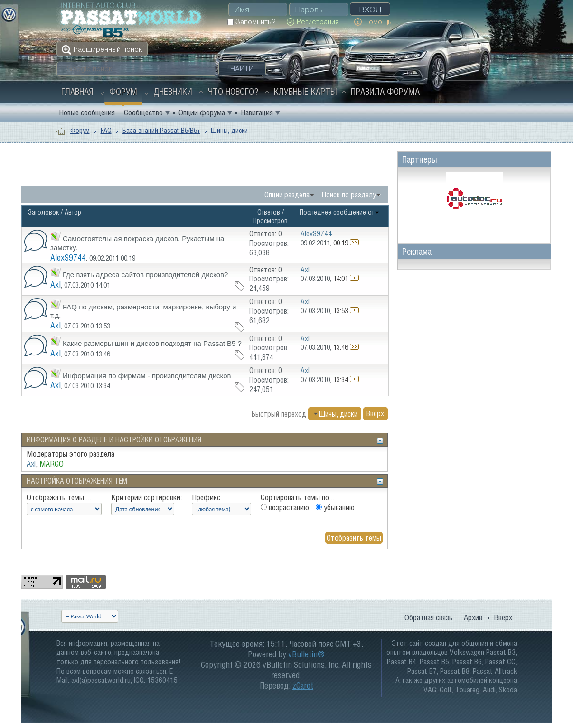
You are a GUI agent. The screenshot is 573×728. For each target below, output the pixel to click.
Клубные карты (305, 92)
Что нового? (233, 92)
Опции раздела (287, 195)
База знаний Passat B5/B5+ (161, 130)
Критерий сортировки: (147, 497)
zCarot (303, 686)
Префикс (206, 497)
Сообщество (143, 112)
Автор (73, 212)
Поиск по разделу (349, 195)
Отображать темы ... (59, 497)
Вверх (375, 414)
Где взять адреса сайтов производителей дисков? (145, 275)
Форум (123, 92)
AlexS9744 (68, 257)
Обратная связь (428, 617)
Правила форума (385, 92)
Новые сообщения (87, 112)
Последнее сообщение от (340, 212)
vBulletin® (306, 654)
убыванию (335, 507)
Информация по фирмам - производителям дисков (147, 376)
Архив (473, 617)
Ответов (269, 212)
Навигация (257, 112)
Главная (77, 92)
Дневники (173, 92)
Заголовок (43, 212)
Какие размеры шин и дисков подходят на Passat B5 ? (152, 343)
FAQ (106, 130)
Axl (56, 285)
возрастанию (285, 507)
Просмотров (270, 220)
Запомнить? (251, 22)
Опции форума (202, 112)
